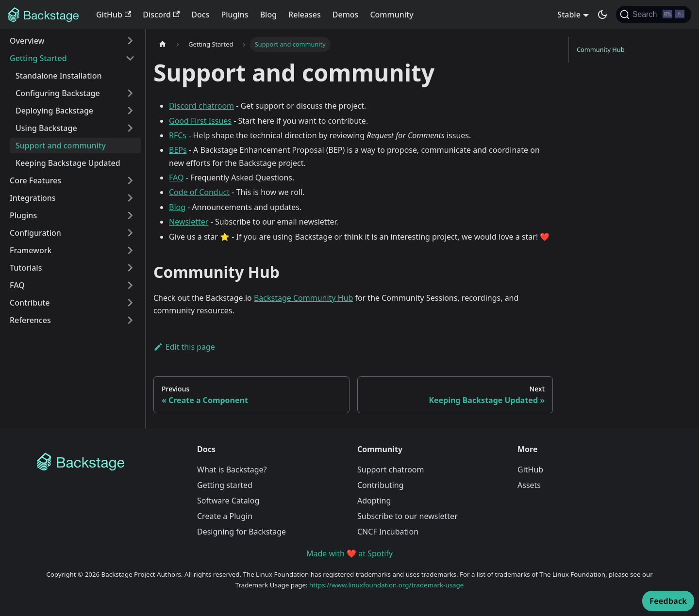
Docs (200, 15)
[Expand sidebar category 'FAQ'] (130, 285)
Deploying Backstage (54, 111)
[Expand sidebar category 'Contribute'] (130, 303)
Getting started (225, 485)
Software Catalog (228, 501)
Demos (346, 15)
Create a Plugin (225, 516)
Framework (31, 250)
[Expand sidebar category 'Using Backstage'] (130, 128)
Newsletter (189, 222)
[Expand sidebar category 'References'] (130, 320)
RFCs (178, 135)
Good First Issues (200, 121)
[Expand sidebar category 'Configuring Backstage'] (130, 93)
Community (391, 15)
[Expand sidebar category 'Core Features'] (130, 180)
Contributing (381, 485)
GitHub (114, 15)
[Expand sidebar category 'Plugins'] (130, 215)
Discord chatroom (201, 106)
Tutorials (26, 268)
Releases (305, 15)
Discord (161, 15)
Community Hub (601, 49)
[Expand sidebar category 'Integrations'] (130, 198)
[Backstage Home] (109, 462)
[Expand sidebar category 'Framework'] (130, 250)
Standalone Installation (58, 76)
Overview (27, 41)
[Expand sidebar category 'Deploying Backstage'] (130, 111)
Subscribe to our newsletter (408, 516)
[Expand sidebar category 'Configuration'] (130, 233)
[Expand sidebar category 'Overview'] (130, 41)
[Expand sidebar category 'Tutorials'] (130, 268)
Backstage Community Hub (303, 298)
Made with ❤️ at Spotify (349, 553)
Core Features (35, 180)
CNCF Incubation (388, 532)
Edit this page (184, 347)
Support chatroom (391, 470)
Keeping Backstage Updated (68, 163)
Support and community (61, 146)
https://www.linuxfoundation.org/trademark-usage (386, 585)
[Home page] (163, 44)
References (30, 320)
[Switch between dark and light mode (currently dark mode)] (602, 15)
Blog (268, 15)
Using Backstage (46, 128)
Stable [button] (569, 15)
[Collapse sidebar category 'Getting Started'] (130, 58)
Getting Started (38, 58)
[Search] (654, 15)
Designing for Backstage (241, 532)
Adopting (374, 501)
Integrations (33, 198)
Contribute (30, 303)
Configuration (35, 233)
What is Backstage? (232, 470)
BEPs (178, 150)
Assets (529, 485)
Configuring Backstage (58, 93)
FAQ (17, 285)
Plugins (234, 15)
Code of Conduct (199, 192)
